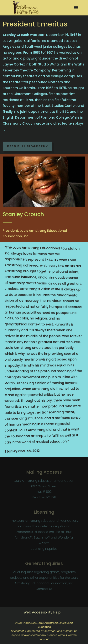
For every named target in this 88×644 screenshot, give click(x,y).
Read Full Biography (28, 146)
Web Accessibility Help (42, 612)
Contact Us (44, 589)
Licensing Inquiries (44, 549)
